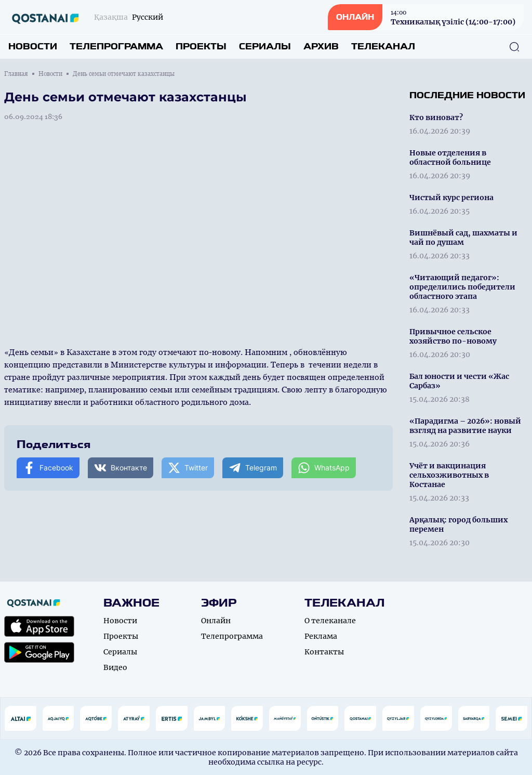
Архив (321, 47)
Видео (115, 667)
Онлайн (216, 621)
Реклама (321, 636)
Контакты (324, 652)
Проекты (201, 47)
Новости (33, 47)
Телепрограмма (116, 47)
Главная (16, 74)
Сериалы (265, 47)
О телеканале (330, 621)
